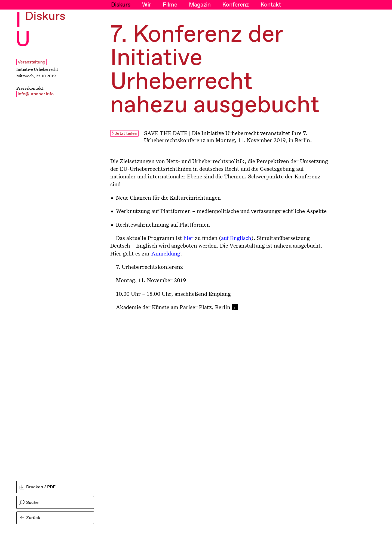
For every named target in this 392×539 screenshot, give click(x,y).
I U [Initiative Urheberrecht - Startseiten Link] (23, 30)
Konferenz (236, 5)
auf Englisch (236, 238)
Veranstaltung (31, 62)
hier (189, 238)
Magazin (200, 5)
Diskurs (121, 5)
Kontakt (271, 5)
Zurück (30, 518)
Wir (147, 5)
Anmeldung (166, 253)
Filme (170, 5)
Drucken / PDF (38, 487)
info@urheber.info (36, 94)
